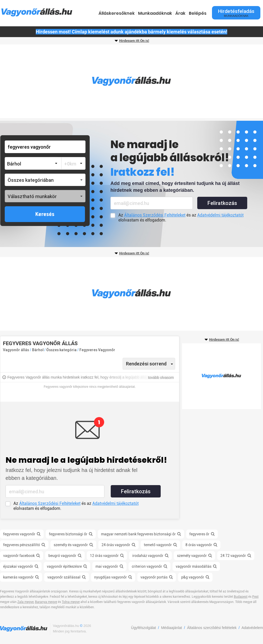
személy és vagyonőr (71, 545)
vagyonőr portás (154, 577)
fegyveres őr (199, 534)
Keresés (45, 214)
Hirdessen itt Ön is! (134, 41)
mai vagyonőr (107, 566)
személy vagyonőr (192, 556)
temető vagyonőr (158, 545)
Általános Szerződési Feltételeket (155, 215)
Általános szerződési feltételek (212, 628)
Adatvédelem (252, 628)
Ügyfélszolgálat (143, 628)
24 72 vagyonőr (233, 556)
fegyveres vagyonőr (19, 534)
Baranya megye (46, 602)
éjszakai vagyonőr (18, 566)
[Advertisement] (131, 81)
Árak (180, 13)
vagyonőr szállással (64, 577)
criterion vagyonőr (147, 566)
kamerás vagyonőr (18, 577)
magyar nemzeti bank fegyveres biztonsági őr (138, 534)
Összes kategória (62, 350)
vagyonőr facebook (19, 556)
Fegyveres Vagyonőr (97, 350)
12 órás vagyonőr (104, 556)
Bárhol (38, 350)
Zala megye (26, 602)
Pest (255, 597)
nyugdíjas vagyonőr (110, 577)
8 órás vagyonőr (199, 545)
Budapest (241, 597)
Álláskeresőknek (117, 13)
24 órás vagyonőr (116, 545)
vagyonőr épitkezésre (64, 566)
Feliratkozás (222, 203)
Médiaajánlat (171, 628)
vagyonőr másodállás (194, 566)
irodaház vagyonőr (148, 556)
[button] (45, 180)
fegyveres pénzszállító (22, 545)
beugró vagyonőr (62, 556)
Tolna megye (71, 602)
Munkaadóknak (155, 13)
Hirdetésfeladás (236, 13)
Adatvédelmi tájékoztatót (220, 215)
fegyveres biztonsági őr (68, 534)
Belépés (198, 13)
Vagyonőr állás (16, 350)
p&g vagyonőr (193, 577)
